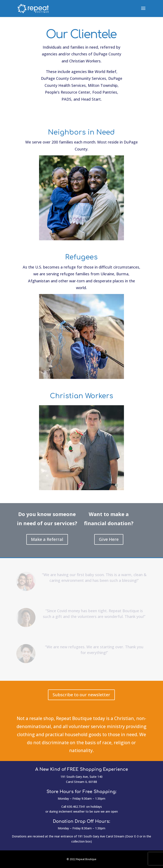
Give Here (109, 539)
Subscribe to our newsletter (81, 695)
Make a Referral (47, 539)
